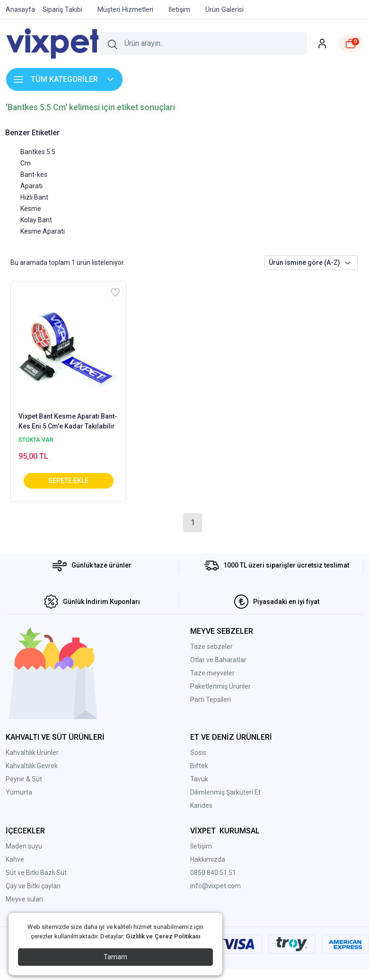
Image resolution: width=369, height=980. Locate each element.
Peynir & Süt (24, 779)
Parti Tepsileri (211, 700)
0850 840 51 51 (213, 873)
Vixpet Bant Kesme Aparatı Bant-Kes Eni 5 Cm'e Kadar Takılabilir (68, 421)
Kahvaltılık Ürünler (32, 752)
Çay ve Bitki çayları (33, 886)
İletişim (201, 846)
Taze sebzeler (211, 647)
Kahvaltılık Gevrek (32, 766)
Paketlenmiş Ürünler (220, 686)
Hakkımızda (208, 859)
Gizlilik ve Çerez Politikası (163, 936)
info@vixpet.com (215, 886)
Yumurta (19, 792)
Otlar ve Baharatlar (218, 660)
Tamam (115, 957)
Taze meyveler (212, 673)
